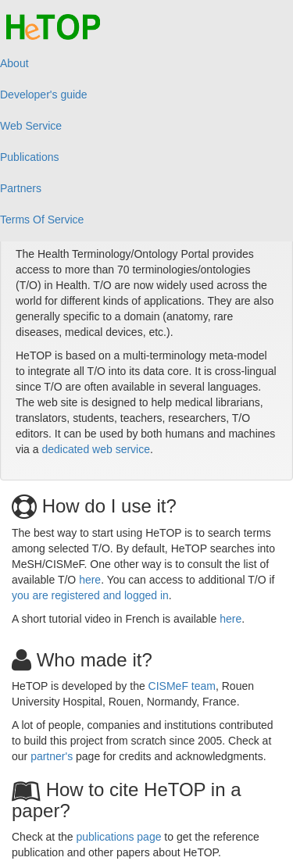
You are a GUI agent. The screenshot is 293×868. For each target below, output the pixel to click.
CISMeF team (182, 686)
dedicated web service (96, 449)
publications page (119, 837)
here (90, 580)
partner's (52, 756)
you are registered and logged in (90, 595)
